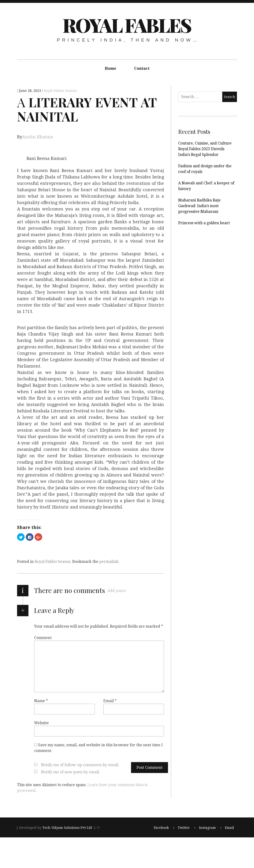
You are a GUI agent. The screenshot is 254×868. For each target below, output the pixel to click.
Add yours (117, 591)
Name (41, 701)
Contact (142, 68)
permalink (109, 562)
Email (110, 701)
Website (41, 723)
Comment (43, 637)
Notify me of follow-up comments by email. (80, 765)
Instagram (207, 828)
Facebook (161, 828)
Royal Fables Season (60, 91)
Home (110, 68)
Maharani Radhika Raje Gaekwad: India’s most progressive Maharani (199, 206)
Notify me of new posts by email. (70, 772)
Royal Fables (127, 25)
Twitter (184, 828)
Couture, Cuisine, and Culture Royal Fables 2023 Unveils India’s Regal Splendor (205, 149)
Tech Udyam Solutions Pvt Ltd (67, 828)
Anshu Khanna (38, 137)
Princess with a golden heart (204, 223)
